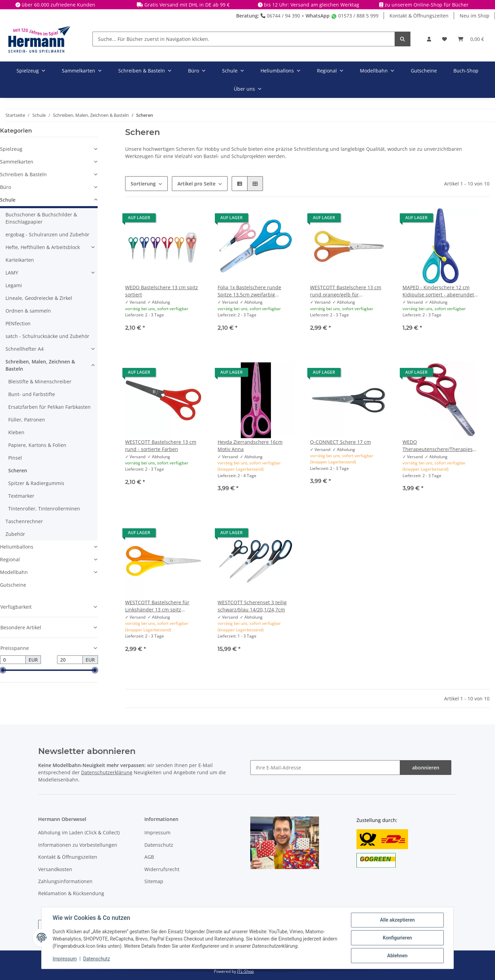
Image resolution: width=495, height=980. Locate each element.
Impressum (157, 832)
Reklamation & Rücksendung (71, 893)
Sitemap (154, 881)
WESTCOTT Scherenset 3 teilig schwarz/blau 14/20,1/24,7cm (252, 606)
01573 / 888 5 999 (355, 16)
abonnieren (426, 768)
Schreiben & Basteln (23, 174)
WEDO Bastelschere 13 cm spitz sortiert (162, 291)
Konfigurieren (397, 938)
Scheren (18, 470)
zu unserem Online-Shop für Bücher (427, 5)
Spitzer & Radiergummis (36, 483)
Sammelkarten (17, 162)
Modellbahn (14, 572)
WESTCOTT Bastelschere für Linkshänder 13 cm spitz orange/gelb (157, 606)
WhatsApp (318, 16)
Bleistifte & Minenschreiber (40, 381)
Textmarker (21, 496)
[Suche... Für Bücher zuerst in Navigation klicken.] (244, 39)
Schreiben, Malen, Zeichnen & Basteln (40, 365)
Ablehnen (397, 956)
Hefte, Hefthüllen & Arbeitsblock (43, 247)
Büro (5, 187)
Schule (8, 200)
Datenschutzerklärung (107, 772)
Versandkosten (55, 869)
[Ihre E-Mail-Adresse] (325, 768)
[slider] (3, 671)
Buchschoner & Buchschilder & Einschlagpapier (41, 218)
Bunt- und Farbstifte (32, 394)
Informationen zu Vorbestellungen (78, 845)
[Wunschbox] (444, 39)
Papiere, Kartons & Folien (37, 445)
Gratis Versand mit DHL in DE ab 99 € (187, 5)
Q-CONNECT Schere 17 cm (340, 442)
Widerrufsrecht (162, 869)
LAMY (12, 273)
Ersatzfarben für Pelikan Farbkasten (49, 407)
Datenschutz (159, 845)
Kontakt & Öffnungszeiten (419, 16)
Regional (10, 559)
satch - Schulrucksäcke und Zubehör (47, 336)
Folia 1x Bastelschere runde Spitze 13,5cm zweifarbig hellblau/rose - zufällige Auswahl (255, 291)
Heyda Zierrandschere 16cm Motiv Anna (250, 446)
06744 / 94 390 (280, 16)
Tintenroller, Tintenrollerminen (44, 509)
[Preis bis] (70, 660)
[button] (429, 39)
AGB (149, 857)
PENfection (18, 323)
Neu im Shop (475, 16)
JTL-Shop (245, 971)
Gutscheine (13, 585)
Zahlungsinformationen (65, 881)
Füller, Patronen (27, 420)
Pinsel (15, 458)
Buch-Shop (466, 71)
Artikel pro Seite (196, 184)
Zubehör (15, 534)
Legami (14, 285)
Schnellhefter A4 (25, 349)
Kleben (16, 432)
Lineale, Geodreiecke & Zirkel (39, 298)
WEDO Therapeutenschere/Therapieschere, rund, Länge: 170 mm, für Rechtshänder (441, 446)
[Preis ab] (13, 660)
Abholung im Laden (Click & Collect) (79, 832)
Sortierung (143, 184)
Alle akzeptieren (397, 920)
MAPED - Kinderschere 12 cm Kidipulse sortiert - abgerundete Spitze (440, 291)
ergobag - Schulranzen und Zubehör (47, 234)
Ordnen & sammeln (28, 311)
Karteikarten (20, 260)
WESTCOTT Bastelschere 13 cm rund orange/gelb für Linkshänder (346, 291)
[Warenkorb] (471, 39)
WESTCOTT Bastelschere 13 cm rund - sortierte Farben (161, 446)
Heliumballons (17, 547)
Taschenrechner (24, 521)
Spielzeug (11, 149)
